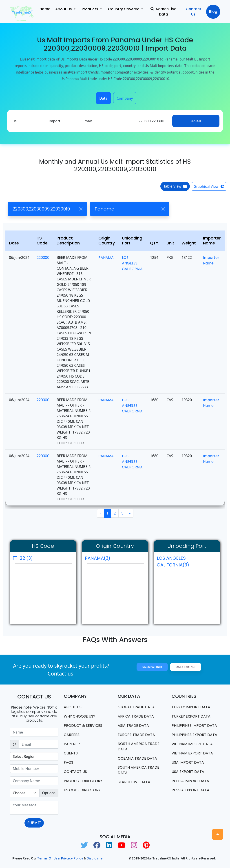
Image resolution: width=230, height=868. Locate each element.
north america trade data (139, 746)
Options (49, 793)
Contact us (75, 772)
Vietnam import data (192, 744)
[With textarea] (34, 808)
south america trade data (138, 770)
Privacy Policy (72, 858)
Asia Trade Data (133, 726)
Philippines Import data (194, 726)
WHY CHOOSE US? (80, 716)
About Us (73, 707)
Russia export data (190, 790)
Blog (213, 12)
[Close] (81, 209)
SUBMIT (34, 823)
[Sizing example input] (34, 732)
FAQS (69, 762)
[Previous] (101, 513)
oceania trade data (137, 758)
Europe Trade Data (136, 735)
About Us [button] (64, 9)
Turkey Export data (191, 716)
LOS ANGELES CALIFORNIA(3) (186, 563)
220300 (43, 258)
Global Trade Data (136, 707)
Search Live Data (163, 12)
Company (125, 98)
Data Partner (186, 667)
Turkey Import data (191, 707)
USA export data (188, 772)
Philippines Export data (194, 735)
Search (196, 121)
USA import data (188, 762)
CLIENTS (71, 753)
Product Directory (83, 781)
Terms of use (48, 858)
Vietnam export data (192, 753)
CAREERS (72, 735)
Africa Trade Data (136, 716)
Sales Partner (152, 667)
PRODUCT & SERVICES (83, 726)
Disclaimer (95, 858)
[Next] (130, 513)
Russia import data (190, 781)
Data (103, 98)
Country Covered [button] (124, 9)
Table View (175, 186)
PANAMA (106, 258)
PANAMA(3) (98, 558)
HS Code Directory (82, 790)
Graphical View (209, 186)
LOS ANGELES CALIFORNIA (132, 263)
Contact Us (194, 12)
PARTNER (72, 744)
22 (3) (26, 558)
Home (45, 9)
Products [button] (90, 9)
